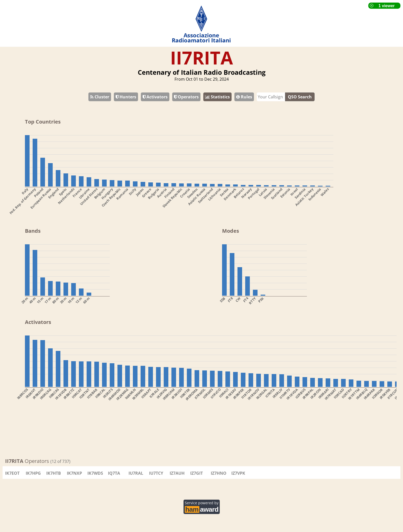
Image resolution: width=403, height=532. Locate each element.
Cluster (100, 97)
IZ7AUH (177, 473)
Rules (244, 97)
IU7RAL (136, 473)
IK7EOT (12, 473)
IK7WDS (95, 473)
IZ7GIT (196, 473)
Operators (186, 97)
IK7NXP (74, 473)
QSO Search (300, 97)
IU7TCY (156, 473)
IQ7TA (114, 473)
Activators (155, 97)
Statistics (217, 97)
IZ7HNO (219, 473)
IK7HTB (54, 473)
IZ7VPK (238, 473)
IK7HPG (33, 473)
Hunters (126, 97)
